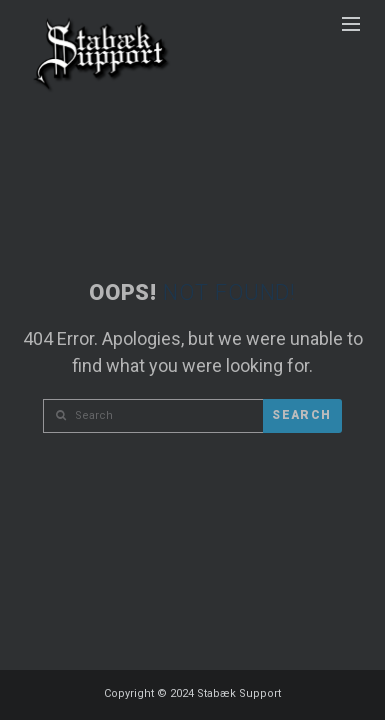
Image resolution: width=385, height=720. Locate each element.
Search (301, 415)
